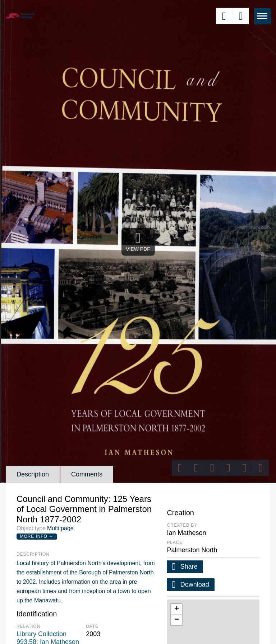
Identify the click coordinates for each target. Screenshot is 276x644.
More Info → (37, 536)
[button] (176, 609)
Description (33, 474)
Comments (87, 474)
